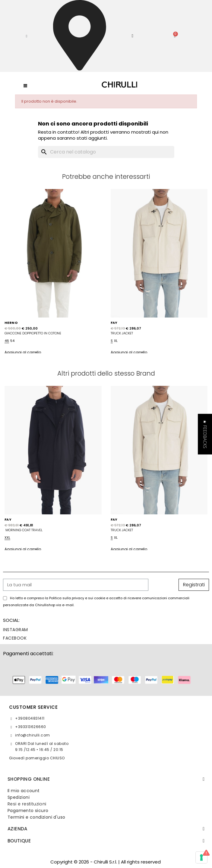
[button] (27, 36)
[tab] (106, 779)
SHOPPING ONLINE (29, 779)
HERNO (11, 323)
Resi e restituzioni (27, 804)
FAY (114, 323)
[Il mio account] (132, 36)
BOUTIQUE (19, 841)
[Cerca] (106, 152)
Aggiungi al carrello (23, 352)
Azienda (17, 829)
